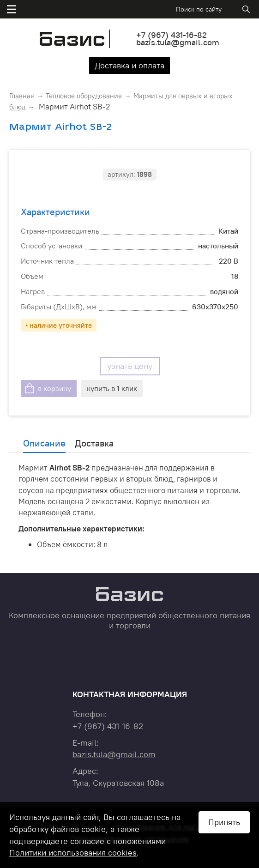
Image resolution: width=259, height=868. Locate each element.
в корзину (54, 388)
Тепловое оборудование (84, 96)
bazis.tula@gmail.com (178, 42)
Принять (224, 822)
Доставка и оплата (129, 65)
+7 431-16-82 (172, 35)
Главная (22, 96)
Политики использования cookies (73, 853)
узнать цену (130, 366)
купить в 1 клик (112, 388)
